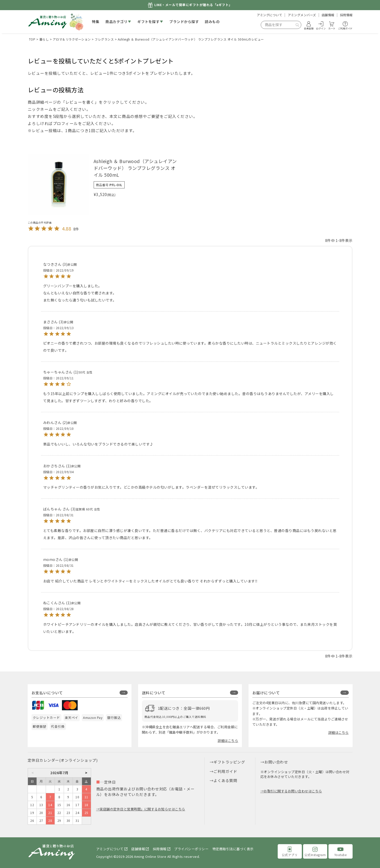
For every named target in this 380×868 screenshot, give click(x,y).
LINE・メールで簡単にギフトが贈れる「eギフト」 (193, 5)
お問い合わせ (276, 762)
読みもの (212, 22)
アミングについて (269, 15)
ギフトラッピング (229, 762)
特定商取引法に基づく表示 (233, 849)
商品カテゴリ (116, 22)
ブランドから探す (184, 22)
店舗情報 (328, 15)
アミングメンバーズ (302, 15)
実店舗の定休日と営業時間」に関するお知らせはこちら (142, 809)
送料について (154, 693)
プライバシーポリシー (191, 849)
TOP (32, 39)
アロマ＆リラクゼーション (72, 39)
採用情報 (346, 15)
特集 (96, 22)
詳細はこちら (228, 741)
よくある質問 (225, 780)
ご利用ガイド (225, 771)
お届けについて (266, 693)
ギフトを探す (148, 22)
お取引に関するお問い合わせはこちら (293, 791)
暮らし (44, 39)
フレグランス (104, 39)
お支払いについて (47, 693)
